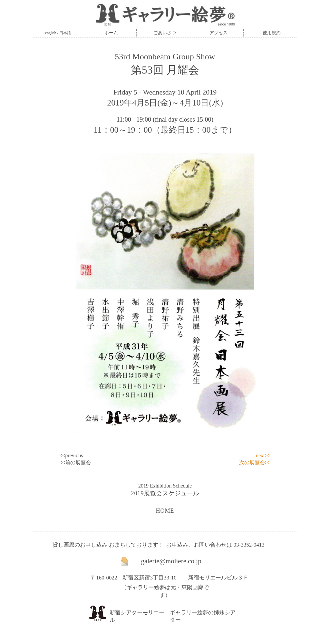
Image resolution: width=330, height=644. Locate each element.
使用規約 (272, 33)
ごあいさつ (165, 33)
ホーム (111, 33)
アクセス (218, 33)
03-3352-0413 (249, 545)
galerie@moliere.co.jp (171, 561)
